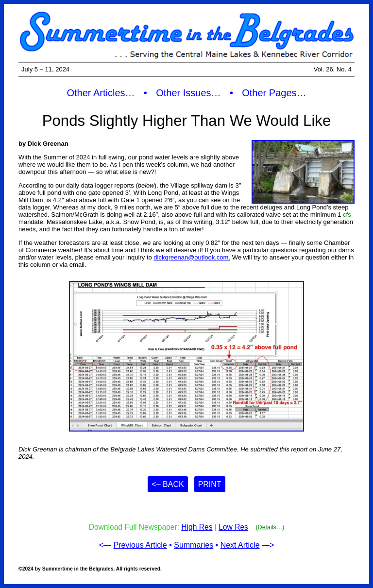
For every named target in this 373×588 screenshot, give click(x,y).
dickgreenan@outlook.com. (192, 257)
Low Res (233, 527)
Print (210, 484)
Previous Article (140, 545)
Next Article (240, 545)
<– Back (168, 484)
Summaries (194, 545)
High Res (197, 527)
